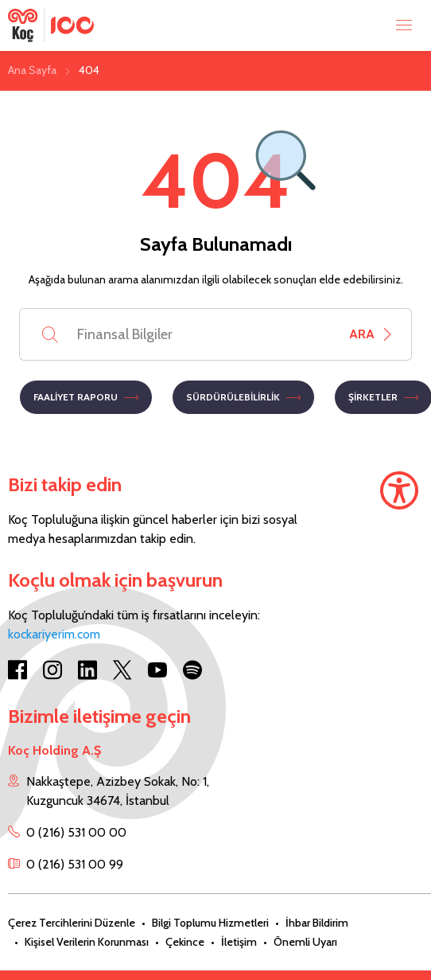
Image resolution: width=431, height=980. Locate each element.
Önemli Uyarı (305, 942)
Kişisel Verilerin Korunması (87, 942)
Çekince (185, 942)
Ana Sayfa (32, 70)
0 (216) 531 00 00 (76, 832)
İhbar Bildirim (317, 923)
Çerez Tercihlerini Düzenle (72, 923)
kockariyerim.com (54, 634)
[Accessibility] (399, 490)
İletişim (239, 942)
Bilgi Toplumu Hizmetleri (210, 923)
